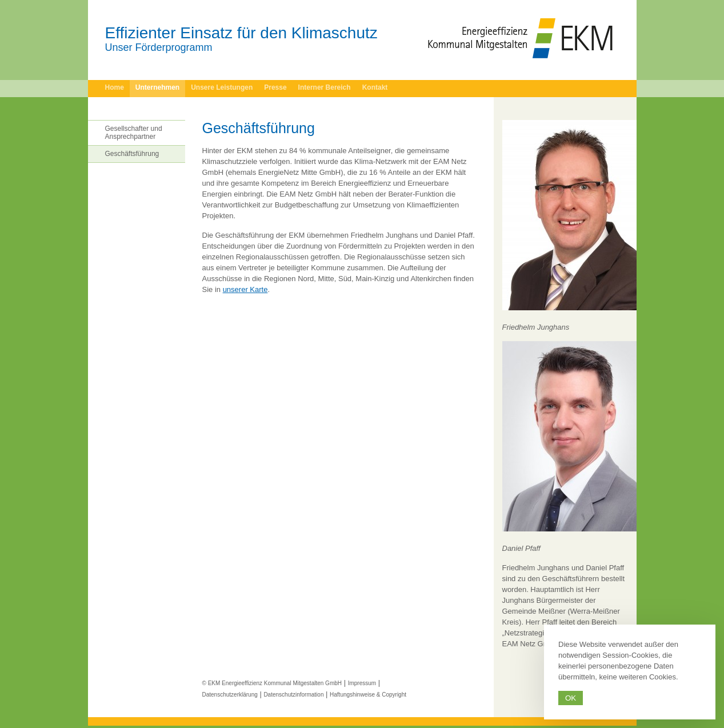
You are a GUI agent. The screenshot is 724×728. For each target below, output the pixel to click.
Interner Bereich (325, 87)
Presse (275, 87)
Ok (571, 698)
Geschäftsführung (132, 154)
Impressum (362, 683)
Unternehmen (157, 87)
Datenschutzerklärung (230, 695)
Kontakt (375, 87)
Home (115, 87)
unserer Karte (245, 289)
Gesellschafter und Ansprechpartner (134, 133)
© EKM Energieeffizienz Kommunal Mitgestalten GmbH (272, 683)
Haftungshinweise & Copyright (368, 695)
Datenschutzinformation (293, 695)
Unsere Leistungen (222, 87)
